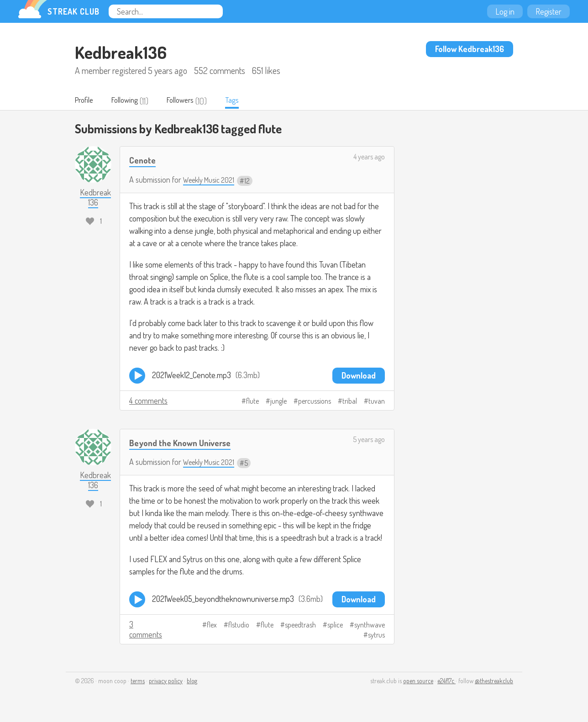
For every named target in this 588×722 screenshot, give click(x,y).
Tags (249, 101)
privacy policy (166, 682)
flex (212, 626)
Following (132, 101)
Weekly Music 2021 (212, 180)
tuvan (377, 401)
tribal (350, 401)
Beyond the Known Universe (185, 443)
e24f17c (446, 682)
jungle (278, 401)
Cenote (144, 161)
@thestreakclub (494, 682)
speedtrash (300, 626)
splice (335, 626)
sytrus (376, 636)
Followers (193, 101)
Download (359, 376)
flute (252, 401)
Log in (505, 11)
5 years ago (369, 440)
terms (138, 682)
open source (418, 682)
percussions (315, 401)
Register (549, 11)
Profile (86, 101)
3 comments (146, 630)
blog (192, 682)
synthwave (370, 626)
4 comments (148, 401)
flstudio (239, 626)
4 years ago (369, 158)
